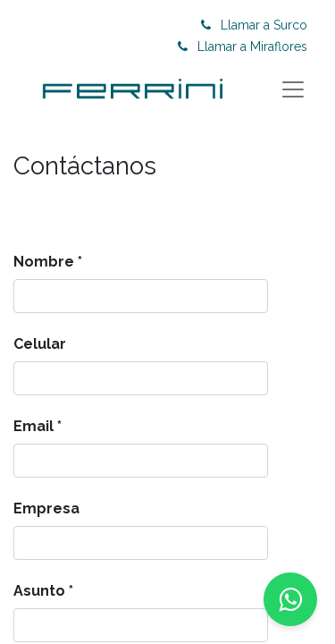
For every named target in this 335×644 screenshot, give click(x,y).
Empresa (46, 508)
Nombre (44, 262)
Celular (40, 344)
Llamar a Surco (264, 25)
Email (33, 426)
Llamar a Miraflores (252, 47)
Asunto (39, 591)
